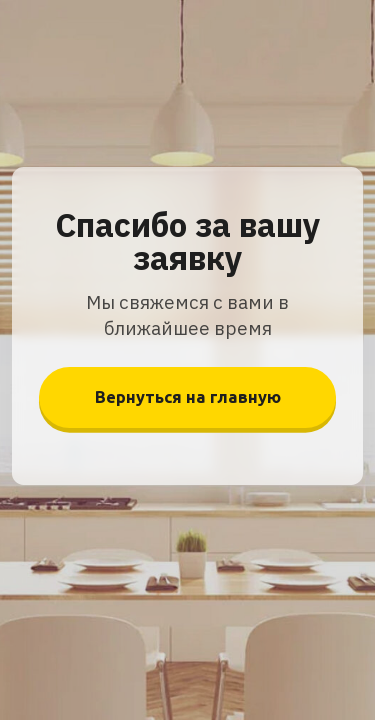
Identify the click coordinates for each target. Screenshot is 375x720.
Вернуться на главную (188, 397)
